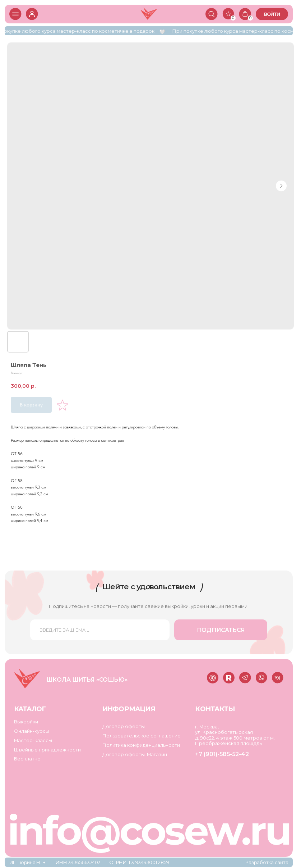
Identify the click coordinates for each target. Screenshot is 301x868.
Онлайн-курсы (32, 731)
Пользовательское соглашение (142, 736)
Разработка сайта (267, 862)
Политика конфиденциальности (141, 745)
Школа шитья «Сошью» (87, 680)
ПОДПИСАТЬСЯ (221, 630)
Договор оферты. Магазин (135, 754)
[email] (100, 630)
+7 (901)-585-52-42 (222, 754)
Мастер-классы (33, 740)
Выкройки (26, 722)
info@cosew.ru (149, 831)
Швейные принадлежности (47, 750)
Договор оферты (124, 726)
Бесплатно (27, 759)
